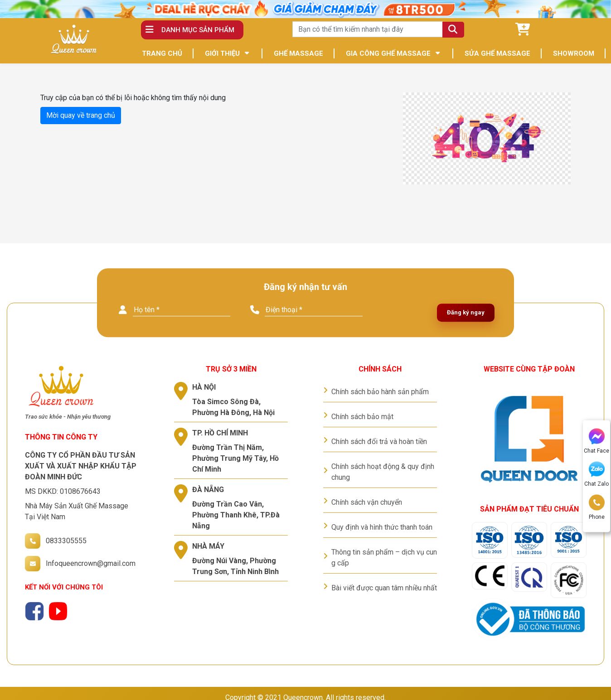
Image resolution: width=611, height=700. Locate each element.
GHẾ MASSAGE (298, 53)
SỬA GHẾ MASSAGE (497, 53)
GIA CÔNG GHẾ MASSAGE (388, 53)
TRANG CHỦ (162, 53)
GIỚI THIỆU (222, 53)
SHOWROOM (574, 53)
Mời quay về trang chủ (81, 115)
